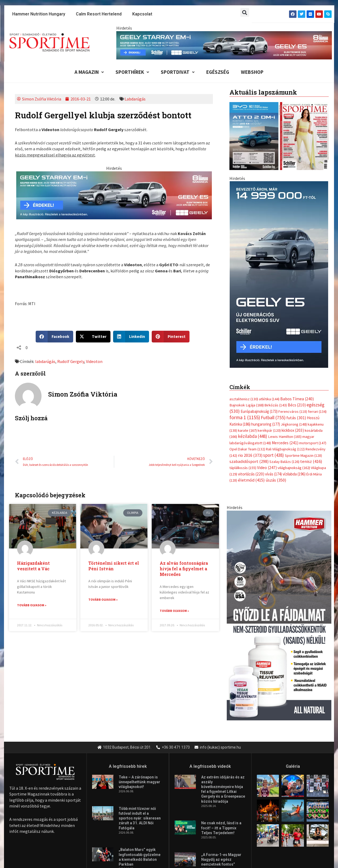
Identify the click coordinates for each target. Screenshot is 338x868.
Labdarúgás (135, 99)
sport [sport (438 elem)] (274, 363)
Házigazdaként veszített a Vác (33, 566)
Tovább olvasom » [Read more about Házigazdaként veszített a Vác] (32, 605)
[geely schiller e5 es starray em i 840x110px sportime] (224, 45)
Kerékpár (69, 814)
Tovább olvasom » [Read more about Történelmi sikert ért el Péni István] (103, 599)
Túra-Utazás (215, 814)
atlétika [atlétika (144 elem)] (269, 306)
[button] (245, 12)
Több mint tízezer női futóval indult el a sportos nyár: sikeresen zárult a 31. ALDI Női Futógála (140, 738)
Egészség (218, 72)
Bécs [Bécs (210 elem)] (297, 313)
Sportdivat (178, 72)
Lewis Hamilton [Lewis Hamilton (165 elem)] (285, 344)
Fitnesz (135, 814)
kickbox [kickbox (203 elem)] (293, 338)
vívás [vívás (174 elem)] (273, 381)
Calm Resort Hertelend (99, 14)
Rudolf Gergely (71, 361)
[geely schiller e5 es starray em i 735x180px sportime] (114, 195)
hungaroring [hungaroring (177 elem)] (266, 332)
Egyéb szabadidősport (173, 814)
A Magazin (89, 72)
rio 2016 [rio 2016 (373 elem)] (250, 363)
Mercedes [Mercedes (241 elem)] (285, 350)
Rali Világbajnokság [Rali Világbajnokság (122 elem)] (285, 357)
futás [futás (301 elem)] (296, 325)
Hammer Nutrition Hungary (39, 14)
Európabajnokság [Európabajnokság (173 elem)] (259, 319)
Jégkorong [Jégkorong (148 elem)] (294, 332)
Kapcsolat (142, 14)
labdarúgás (45, 361)
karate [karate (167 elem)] (247, 338)
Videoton (94, 361)
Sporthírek (132, 72)
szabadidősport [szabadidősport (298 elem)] (249, 369)
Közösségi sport (283, 814)
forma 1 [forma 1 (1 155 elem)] (245, 325)
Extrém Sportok (103, 814)
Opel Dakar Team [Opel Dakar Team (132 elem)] (247, 357)
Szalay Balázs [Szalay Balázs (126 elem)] (284, 369)
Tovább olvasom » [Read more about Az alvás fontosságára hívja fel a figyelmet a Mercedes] (174, 611)
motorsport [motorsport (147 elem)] (313, 350)
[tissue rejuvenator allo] (279, 522)
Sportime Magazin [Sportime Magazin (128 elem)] (303, 363)
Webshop (252, 72)
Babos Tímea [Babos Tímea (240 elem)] (297, 306)
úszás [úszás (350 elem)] (276, 387)
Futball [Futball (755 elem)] (273, 325)
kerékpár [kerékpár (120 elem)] (269, 338)
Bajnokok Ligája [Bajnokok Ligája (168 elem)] (247, 313)
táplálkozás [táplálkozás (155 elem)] (243, 376)
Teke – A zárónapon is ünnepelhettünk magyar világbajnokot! (139, 701)
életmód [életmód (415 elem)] (251, 388)
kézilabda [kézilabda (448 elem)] (253, 344)
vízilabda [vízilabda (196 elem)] (294, 381)
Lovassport (247, 814)
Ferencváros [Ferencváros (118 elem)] (293, 319)
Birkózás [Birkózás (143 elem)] (276, 313)
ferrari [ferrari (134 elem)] (317, 319)
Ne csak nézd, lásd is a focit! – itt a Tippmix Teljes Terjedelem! (221, 748)
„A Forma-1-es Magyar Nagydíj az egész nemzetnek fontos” (221, 779)
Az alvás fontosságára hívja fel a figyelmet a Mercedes (184, 569)
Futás (45, 814)
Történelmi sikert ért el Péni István (114, 566)
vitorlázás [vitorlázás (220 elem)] (251, 381)
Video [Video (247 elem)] (267, 375)
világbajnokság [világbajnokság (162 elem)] (294, 376)
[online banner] (279, 231)
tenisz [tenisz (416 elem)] (311, 369)
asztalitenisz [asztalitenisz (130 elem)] (244, 306)
